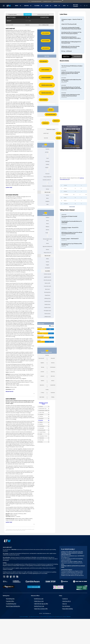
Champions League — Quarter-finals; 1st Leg (72, 20)
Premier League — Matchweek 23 (70, 239)
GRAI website (71, 575)
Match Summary (46, 41)
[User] (87, 6)
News (17, 6)
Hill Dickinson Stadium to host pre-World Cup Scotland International (72, 233)
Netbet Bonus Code (39, 601)
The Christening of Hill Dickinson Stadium (72, 66)
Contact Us (65, 599)
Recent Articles (64, 61)
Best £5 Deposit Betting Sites (13, 606)
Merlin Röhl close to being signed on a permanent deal (71, 42)
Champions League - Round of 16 (70, 228)
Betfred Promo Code (39, 606)
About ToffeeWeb (67, 617)
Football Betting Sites (11, 604)
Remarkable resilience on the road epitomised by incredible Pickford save (71, 88)
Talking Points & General (67, 210)
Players (37, 6)
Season (26, 6)
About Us (65, 604)
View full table (72, 207)
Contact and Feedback (24, 617)
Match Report (46, 48)
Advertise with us (59, 617)
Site (64, 6)
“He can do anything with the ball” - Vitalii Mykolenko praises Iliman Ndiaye (71, 28)
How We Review (66, 606)
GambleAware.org (72, 556)
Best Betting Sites (10, 599)
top (34, 190)
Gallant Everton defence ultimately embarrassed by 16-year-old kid (71, 73)
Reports (51, 110)
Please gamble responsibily (36, 1)
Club (47, 6)
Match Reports (44, 61)
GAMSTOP (69, 560)
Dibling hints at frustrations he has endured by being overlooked (70, 47)
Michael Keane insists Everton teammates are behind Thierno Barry (71, 38)
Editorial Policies (44, 617)
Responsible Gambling (68, 609)
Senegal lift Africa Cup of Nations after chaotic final (72, 244)
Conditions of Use (51, 617)
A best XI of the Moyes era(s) (69, 24)
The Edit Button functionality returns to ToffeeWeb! (72, 222)
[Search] (85, 6)
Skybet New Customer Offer (41, 609)
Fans (56, 6)
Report (59, 133)
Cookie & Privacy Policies (35, 617)
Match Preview (46, 33)
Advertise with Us (67, 601)
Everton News (77, 56)
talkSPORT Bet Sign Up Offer (41, 604)
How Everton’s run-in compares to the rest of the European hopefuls (71, 33)
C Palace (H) (45, 123)
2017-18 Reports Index (51, 114)
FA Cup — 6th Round (66, 51)
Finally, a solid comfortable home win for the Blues (71, 80)
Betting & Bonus (76, 6)
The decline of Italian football (69, 216)
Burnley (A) (56, 121)
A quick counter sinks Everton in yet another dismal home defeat (71, 95)
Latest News (63, 14)
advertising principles (57, 1)
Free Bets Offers (10, 601)
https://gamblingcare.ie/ (35, 573)
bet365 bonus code (39, 599)
